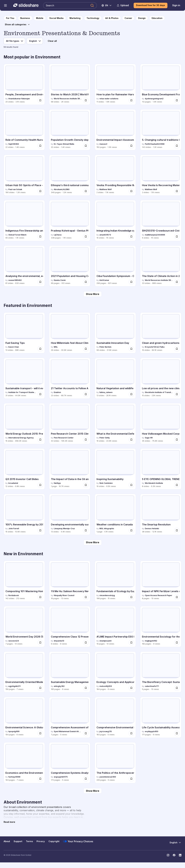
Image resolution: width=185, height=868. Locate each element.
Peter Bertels (105, 347)
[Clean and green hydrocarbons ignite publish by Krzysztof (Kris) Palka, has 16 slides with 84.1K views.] (161, 333)
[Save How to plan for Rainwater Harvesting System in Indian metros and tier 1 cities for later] (131, 100)
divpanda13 (59, 641)
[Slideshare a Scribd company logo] (26, 5)
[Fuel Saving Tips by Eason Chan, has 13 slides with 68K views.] (24, 333)
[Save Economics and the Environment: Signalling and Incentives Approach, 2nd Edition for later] (40, 779)
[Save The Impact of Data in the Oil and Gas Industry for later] (86, 485)
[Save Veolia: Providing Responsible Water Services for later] (131, 191)
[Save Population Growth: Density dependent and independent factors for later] (86, 146)
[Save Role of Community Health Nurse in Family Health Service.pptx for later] (40, 146)
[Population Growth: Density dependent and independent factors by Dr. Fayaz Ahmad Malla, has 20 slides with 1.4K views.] (70, 130)
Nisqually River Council (64, 595)
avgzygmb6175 (61, 777)
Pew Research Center (64, 438)
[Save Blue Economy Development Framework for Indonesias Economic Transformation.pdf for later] (177, 100)
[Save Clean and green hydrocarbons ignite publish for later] (177, 349)
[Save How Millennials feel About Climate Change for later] (86, 349)
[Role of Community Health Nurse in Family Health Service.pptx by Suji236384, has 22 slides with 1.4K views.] (24, 130)
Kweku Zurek (60, 280)
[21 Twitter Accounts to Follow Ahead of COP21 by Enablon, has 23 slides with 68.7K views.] (70, 378)
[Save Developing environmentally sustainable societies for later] (86, 530)
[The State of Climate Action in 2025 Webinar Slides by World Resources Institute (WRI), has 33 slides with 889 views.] (161, 266)
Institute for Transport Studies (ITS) (22, 392)
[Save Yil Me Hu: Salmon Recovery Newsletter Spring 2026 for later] (86, 597)
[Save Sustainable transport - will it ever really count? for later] (40, 394)
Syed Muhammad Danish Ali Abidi (68, 731)
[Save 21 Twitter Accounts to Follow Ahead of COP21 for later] (86, 394)
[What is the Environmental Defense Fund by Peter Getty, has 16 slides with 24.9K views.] (115, 424)
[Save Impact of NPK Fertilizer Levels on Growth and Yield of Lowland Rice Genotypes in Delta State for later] (177, 597)
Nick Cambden (106, 483)
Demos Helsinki (152, 529)
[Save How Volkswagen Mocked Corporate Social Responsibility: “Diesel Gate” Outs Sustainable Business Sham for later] (177, 440)
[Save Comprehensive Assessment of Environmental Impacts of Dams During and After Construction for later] (86, 733)
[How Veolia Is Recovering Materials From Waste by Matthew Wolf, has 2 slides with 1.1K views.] (161, 175)
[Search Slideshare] (70, 5)
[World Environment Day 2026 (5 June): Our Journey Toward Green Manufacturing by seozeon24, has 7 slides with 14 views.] (24, 627)
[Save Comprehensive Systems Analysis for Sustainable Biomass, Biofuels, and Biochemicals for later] (86, 779)
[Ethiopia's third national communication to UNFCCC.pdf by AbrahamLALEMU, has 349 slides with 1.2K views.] (70, 175)
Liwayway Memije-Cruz (64, 529)
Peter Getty (105, 438)
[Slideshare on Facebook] (174, 855)
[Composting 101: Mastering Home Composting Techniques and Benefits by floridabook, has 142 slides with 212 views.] (24, 581)
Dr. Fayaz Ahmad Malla (64, 144)
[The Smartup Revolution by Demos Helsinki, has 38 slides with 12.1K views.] (161, 514)
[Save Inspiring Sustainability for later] (131, 485)
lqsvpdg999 (14, 731)
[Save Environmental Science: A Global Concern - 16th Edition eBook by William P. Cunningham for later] (40, 733)
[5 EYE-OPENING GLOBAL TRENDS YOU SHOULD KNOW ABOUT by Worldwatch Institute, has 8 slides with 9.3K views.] (161, 469)
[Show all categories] (17, 25)
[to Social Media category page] (56, 18)
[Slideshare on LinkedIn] (180, 855)
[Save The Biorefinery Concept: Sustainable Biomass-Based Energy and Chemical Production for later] (177, 688)
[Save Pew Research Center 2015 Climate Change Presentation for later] (86, 440)
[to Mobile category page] (40, 18)
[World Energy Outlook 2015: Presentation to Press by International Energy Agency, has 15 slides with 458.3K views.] (24, 424)
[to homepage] (10, 18)
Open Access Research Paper (158, 595)
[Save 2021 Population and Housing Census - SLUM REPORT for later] (86, 282)
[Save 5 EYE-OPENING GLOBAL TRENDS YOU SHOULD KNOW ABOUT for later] (177, 485)
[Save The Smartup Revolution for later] (177, 530)
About (7, 841)
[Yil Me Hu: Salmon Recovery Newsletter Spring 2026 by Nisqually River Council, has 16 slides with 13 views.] (70, 581)
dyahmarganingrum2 (154, 99)
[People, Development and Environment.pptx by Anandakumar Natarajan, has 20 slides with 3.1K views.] (24, 84)
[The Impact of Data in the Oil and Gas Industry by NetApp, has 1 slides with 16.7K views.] (70, 469)
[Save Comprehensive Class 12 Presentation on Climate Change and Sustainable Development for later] (86, 643)
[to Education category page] (157, 18)
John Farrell (14, 529)
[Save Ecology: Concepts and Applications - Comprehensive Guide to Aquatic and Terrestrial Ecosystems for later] (131, 688)
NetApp (57, 483)
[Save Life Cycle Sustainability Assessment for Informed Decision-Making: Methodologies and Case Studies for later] (177, 733)
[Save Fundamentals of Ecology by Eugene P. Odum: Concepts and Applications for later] (131, 597)
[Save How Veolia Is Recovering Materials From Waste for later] (177, 191)
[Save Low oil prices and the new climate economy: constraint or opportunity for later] (177, 394)
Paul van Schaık (15, 189)
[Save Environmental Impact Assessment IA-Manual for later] (131, 146)
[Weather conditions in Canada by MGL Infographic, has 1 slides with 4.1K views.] (115, 514)
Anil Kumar (104, 280)
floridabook (14, 595)
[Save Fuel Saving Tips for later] (40, 349)
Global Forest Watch (17, 235)
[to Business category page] (25, 18)
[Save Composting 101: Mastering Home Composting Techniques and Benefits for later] (40, 597)
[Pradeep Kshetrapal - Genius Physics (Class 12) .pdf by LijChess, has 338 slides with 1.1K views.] (70, 221)
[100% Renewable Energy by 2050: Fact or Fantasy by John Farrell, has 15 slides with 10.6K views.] (24, 514)
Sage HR (149, 438)
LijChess (58, 235)
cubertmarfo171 (152, 686)
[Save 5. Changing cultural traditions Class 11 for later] (177, 146)
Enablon (57, 392)
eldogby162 (59, 686)
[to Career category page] (128, 18)
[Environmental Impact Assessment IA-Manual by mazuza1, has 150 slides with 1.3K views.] (115, 130)
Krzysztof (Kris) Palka (155, 347)
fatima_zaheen (106, 392)
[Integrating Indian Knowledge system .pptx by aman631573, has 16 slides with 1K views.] (115, 221)
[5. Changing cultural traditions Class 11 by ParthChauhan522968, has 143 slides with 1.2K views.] (161, 130)
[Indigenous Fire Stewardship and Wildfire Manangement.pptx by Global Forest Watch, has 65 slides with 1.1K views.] (24, 221)
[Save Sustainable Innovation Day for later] (131, 349)
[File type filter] (14, 41)
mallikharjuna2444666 (155, 235)
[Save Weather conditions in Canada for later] (131, 530)
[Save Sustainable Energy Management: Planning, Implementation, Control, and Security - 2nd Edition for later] (86, 688)
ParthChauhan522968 (155, 144)
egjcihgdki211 (14, 686)
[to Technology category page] (93, 18)
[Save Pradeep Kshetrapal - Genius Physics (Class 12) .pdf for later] (86, 237)
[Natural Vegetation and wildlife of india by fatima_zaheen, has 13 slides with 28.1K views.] (115, 378)
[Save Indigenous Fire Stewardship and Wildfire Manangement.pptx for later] (40, 237)
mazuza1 (103, 144)
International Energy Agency (21, 438)
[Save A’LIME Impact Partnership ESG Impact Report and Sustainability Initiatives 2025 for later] (131, 643)
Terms (29, 841)
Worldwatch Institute (154, 483)
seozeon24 (14, 641)
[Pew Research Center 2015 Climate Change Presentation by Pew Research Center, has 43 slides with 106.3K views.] (70, 424)
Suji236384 (14, 144)
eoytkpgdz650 (152, 731)
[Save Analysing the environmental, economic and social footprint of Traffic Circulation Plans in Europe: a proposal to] (40, 282)
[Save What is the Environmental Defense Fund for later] (131, 440)
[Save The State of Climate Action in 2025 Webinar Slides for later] (177, 282)
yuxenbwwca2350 (108, 777)
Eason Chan (14, 347)
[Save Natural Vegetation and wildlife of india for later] (131, 394)
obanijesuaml (105, 641)
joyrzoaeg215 (106, 731)
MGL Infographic (107, 529)
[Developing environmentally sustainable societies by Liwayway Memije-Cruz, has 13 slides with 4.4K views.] (70, 514)
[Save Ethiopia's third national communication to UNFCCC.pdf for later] (86, 191)
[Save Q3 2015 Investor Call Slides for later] (40, 485)
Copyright (54, 841)
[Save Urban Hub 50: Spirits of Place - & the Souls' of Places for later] (40, 191)
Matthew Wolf (105, 189)
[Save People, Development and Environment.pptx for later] (40, 100)
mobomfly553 (106, 686)
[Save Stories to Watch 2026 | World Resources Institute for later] (86, 100)
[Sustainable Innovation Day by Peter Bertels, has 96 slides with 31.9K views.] (115, 333)
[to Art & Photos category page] (112, 18)
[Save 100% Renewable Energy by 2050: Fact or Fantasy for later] (40, 530)
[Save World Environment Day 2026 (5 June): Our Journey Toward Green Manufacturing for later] (40, 643)
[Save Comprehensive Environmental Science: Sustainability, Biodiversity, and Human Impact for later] (131, 733)
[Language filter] (35, 41)
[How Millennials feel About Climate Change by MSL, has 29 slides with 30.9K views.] (70, 333)
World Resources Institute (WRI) (68, 99)
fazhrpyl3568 (14, 777)
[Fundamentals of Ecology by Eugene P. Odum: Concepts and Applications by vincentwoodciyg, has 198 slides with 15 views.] (115, 581)
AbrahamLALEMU (62, 189)
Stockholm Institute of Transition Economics (159, 392)
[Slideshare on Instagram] (168, 855)
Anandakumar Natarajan (19, 99)
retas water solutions (109, 99)
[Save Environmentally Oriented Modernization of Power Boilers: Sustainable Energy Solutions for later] (40, 688)
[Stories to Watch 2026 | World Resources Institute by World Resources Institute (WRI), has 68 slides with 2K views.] (70, 84)
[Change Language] (107, 5)
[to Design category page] (142, 18)
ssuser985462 (15, 280)
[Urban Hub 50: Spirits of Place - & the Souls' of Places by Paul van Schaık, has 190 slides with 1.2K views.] (24, 175)
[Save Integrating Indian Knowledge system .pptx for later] (131, 237)
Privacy (41, 841)
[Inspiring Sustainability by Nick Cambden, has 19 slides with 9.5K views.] (115, 469)
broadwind (13, 483)
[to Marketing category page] (75, 18)
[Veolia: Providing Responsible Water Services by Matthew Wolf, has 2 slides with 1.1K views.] (115, 175)
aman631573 (105, 235)
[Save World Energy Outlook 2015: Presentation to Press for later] (40, 440)
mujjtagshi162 (151, 641)
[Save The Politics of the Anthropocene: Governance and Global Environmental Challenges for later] (131, 779)
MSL (56, 347)
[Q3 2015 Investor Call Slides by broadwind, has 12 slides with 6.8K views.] (24, 469)
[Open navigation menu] (5, 5)
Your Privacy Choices (78, 841)
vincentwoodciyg (107, 595)
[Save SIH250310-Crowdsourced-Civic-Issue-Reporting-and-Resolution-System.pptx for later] (177, 237)
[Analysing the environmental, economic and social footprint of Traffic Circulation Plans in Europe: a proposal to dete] (24, 266)
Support (18, 841)
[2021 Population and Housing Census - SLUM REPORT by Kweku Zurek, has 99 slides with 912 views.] (70, 266)
